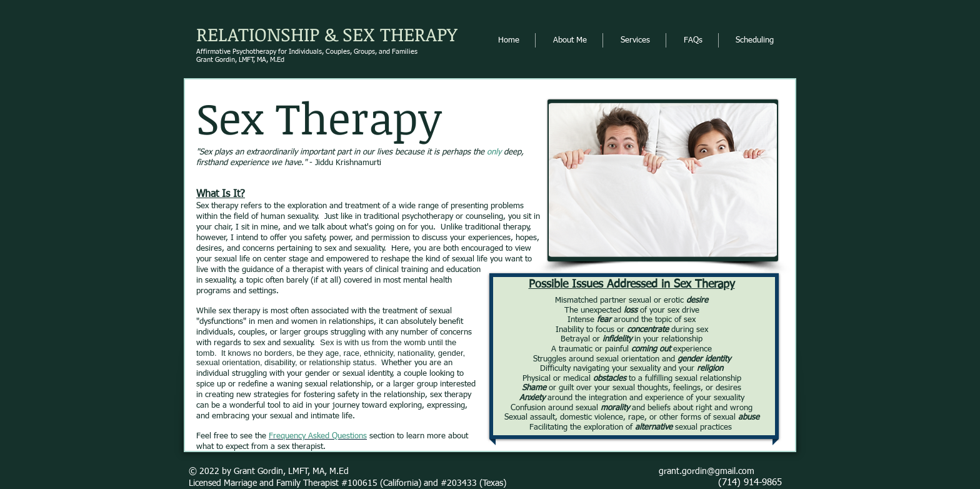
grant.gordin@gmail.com (707, 471)
